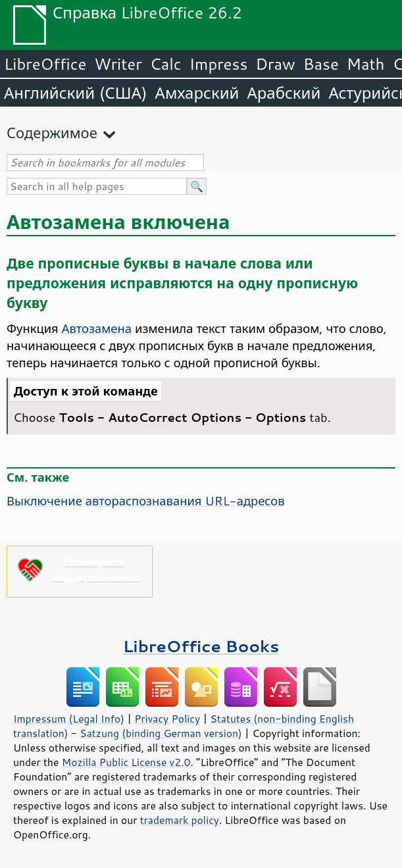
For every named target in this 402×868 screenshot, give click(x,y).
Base (321, 64)
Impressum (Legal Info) (69, 719)
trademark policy (180, 820)
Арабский (284, 93)
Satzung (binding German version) (161, 733)
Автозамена (97, 328)
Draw (275, 64)
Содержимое (52, 133)
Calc (166, 64)
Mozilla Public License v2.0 (126, 762)
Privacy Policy (167, 719)
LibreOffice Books (201, 646)
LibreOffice (45, 64)
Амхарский (197, 93)
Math (366, 64)
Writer (118, 64)
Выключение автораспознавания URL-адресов (146, 501)
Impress (219, 64)
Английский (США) (76, 93)
